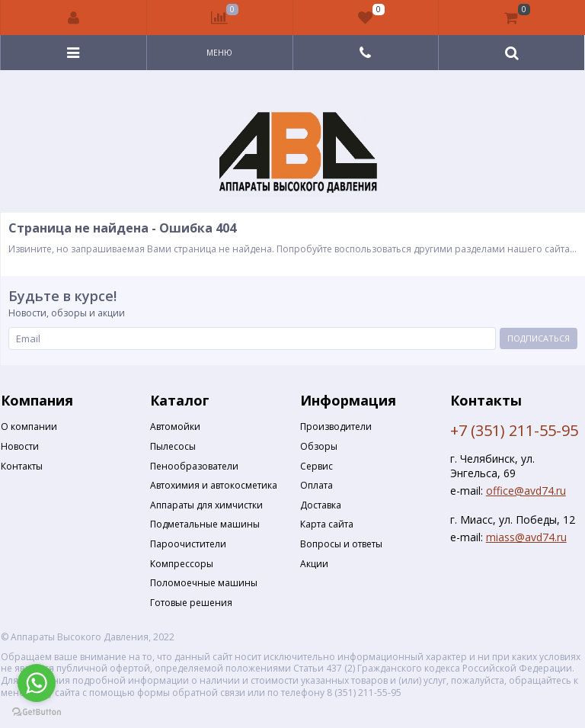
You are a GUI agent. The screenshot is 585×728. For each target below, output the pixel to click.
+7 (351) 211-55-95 (514, 430)
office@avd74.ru (526, 491)
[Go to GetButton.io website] (37, 712)
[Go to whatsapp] (37, 683)
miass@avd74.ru (526, 537)
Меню (219, 53)
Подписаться (539, 338)
